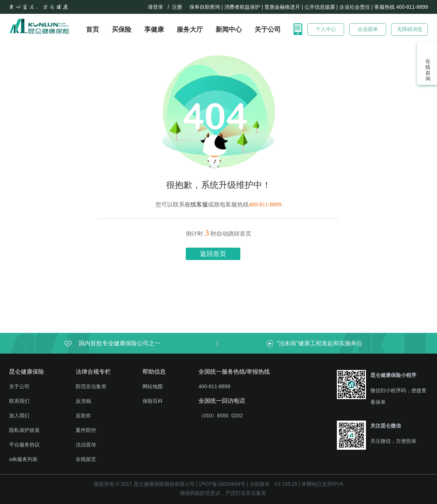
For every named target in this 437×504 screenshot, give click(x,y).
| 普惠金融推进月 (281, 7)
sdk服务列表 (23, 459)
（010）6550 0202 (221, 416)
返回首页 (213, 254)
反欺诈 (83, 416)
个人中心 (326, 29)
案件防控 (86, 430)
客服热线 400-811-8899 (401, 7)
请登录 (155, 7)
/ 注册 (176, 7)
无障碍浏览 (410, 29)
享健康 (154, 29)
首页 (92, 29)
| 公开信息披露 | (320, 7)
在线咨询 (427, 70)
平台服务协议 (24, 445)
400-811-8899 (214, 386)
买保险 (122, 29)
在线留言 (86, 459)
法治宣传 (86, 445)
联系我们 (19, 401)
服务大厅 (190, 29)
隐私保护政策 (24, 430)
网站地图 (153, 386)
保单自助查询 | (206, 7)
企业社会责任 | (356, 7)
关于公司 (268, 29)
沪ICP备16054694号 (222, 484)
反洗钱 (83, 401)
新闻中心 (229, 29)
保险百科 (153, 401)
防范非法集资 (91, 386)
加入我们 (19, 416)
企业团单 (368, 29)
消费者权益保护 (242, 7)
